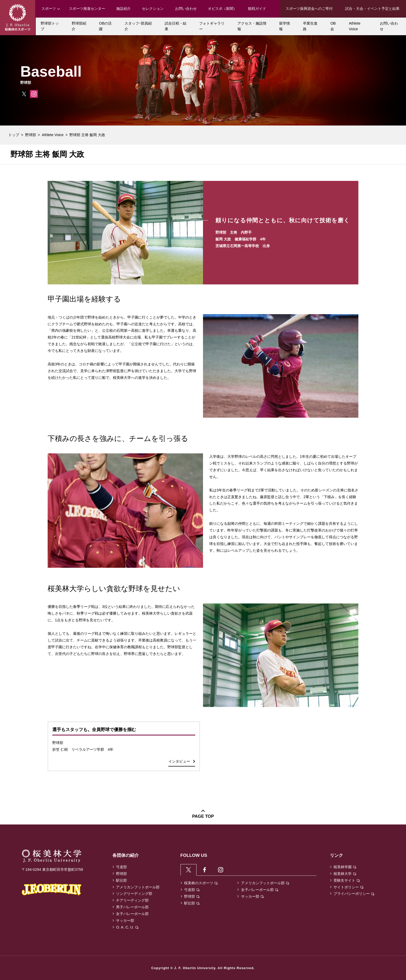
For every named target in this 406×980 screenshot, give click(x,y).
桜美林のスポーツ (201, 884)
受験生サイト (347, 880)
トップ (14, 135)
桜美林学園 (345, 867)
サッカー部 (125, 920)
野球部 (31, 135)
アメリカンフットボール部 (138, 887)
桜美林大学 (345, 874)
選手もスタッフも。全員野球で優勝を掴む (94, 730)
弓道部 (121, 867)
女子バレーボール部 (132, 914)
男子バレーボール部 (132, 907)
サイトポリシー (348, 887)
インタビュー (179, 761)
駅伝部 (121, 880)
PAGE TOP (203, 816)
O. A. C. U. (127, 927)
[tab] (189, 870)
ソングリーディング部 (134, 894)
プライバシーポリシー (354, 894)
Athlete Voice (53, 135)
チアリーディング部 (132, 900)
